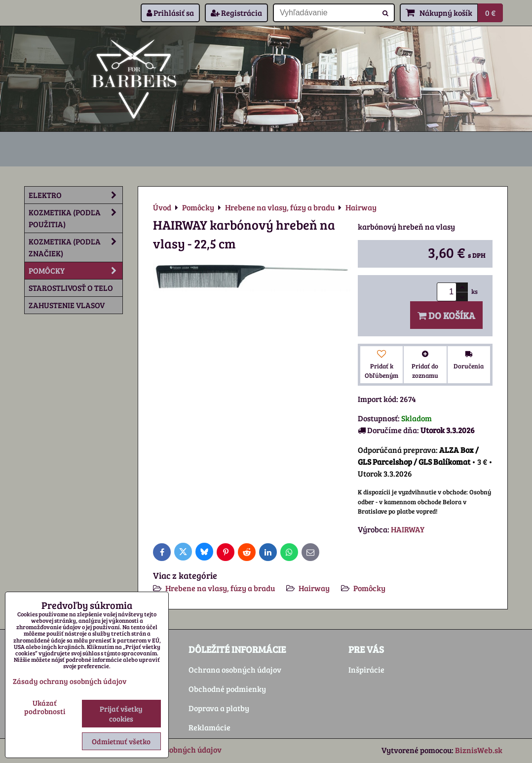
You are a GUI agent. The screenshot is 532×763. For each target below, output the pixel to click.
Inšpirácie (366, 669)
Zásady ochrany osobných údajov (70, 681)
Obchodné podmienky (227, 689)
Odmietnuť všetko (121, 741)
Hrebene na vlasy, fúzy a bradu (220, 588)
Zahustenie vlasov (67, 305)
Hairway (314, 588)
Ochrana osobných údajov (235, 669)
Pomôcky (369, 588)
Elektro (76, 195)
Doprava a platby (219, 708)
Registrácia (236, 13)
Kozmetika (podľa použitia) (76, 218)
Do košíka (446, 315)
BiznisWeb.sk (479, 750)
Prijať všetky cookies (121, 714)
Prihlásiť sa (170, 13)
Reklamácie (209, 727)
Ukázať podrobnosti (45, 707)
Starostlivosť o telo (71, 288)
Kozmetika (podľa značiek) (76, 247)
